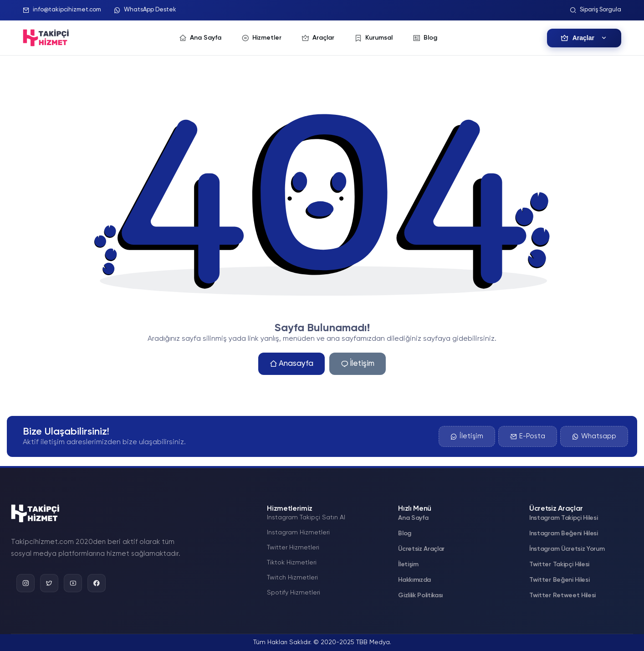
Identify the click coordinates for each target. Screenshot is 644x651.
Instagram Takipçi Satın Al (306, 518)
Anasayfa (291, 364)
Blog (405, 533)
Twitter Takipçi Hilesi (559, 564)
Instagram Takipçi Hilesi (563, 518)
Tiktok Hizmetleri (292, 563)
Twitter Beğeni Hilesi (559, 580)
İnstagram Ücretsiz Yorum (567, 549)
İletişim (358, 364)
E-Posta (528, 436)
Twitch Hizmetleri (292, 578)
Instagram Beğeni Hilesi (564, 533)
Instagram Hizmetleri (298, 533)
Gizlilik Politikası (420, 595)
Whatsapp (594, 436)
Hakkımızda (414, 580)
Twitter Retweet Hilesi (562, 595)
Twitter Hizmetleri (293, 548)
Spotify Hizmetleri (294, 593)
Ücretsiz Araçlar (421, 549)
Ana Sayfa (413, 518)
